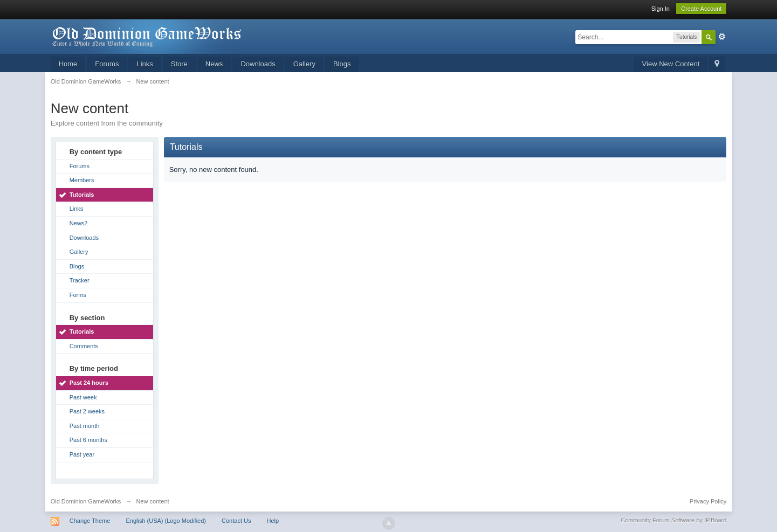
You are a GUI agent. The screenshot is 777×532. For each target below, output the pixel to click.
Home (68, 64)
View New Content (671, 64)
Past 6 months (88, 440)
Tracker (80, 280)
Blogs (342, 64)
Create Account (701, 9)
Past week (83, 397)
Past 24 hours (89, 383)
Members (82, 180)
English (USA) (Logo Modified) (166, 521)
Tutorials (82, 195)
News (214, 64)
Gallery (304, 64)
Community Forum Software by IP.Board (673, 520)
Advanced (722, 37)
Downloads (258, 64)
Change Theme (90, 521)
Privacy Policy (708, 501)
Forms (78, 295)
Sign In (661, 9)
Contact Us (236, 521)
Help (273, 521)
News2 (79, 223)
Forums (107, 64)
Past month (85, 426)
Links (145, 64)
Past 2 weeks (87, 411)
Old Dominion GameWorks (86, 501)
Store (179, 64)
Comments (84, 346)
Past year (82, 454)
